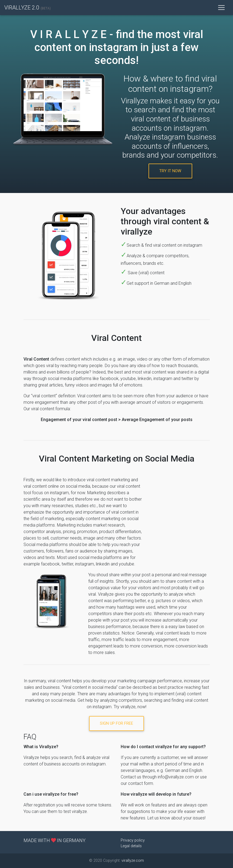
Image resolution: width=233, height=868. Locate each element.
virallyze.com (133, 861)
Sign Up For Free (116, 723)
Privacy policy (133, 840)
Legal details (131, 846)
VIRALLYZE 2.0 (28, 8)
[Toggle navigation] (221, 8)
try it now (170, 171)
